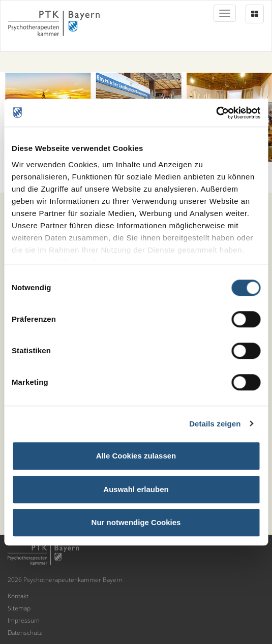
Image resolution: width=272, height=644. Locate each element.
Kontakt (18, 596)
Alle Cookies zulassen (136, 456)
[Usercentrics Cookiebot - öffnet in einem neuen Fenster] (216, 113)
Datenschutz (25, 633)
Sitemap (19, 608)
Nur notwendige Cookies (136, 522)
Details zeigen (215, 424)
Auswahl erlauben (136, 489)
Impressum (24, 620)
